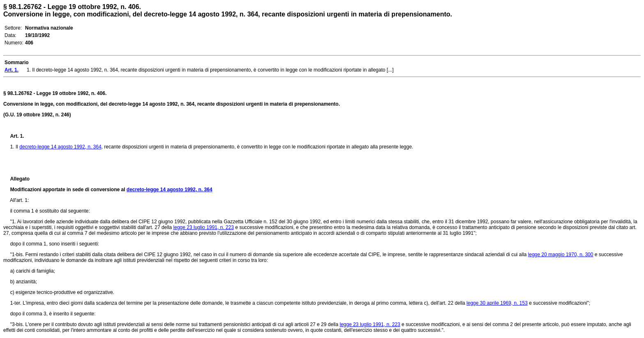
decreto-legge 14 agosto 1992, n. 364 (60, 147)
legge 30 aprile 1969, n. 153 (497, 303)
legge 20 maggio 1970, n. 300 (561, 255)
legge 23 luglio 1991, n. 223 (204, 227)
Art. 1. (17, 136)
